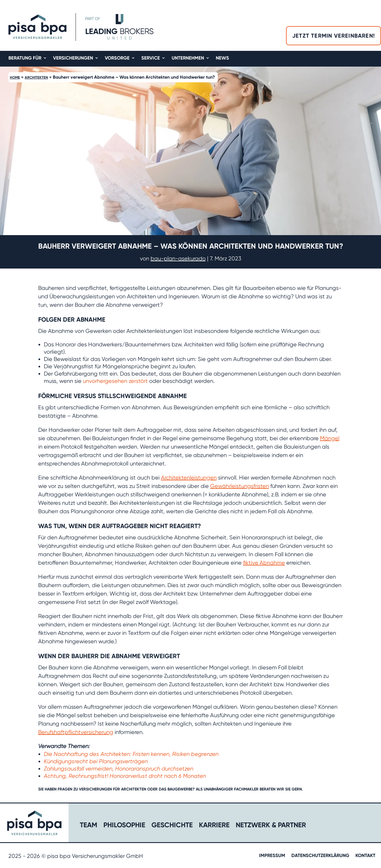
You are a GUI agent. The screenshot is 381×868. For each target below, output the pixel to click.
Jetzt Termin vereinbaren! (334, 36)
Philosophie (124, 826)
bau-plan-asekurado (178, 259)
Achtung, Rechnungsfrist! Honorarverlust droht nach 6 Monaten (125, 776)
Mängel (330, 438)
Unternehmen (188, 58)
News (222, 58)
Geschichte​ (172, 826)
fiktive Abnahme (264, 563)
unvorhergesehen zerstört (115, 381)
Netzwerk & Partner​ (271, 826)
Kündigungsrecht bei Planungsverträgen (96, 761)
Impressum (272, 856)
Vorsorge (117, 58)
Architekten (36, 77)
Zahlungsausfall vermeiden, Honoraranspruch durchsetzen (119, 769)
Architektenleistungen (189, 478)
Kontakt (365, 856)
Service (151, 58)
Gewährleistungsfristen (240, 486)
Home (15, 77)
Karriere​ (214, 826)
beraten (267, 789)
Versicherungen (73, 58)
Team (89, 826)
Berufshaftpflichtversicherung (76, 732)
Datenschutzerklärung (320, 856)
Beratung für (25, 58)
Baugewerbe (180, 789)
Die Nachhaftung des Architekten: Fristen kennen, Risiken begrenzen (131, 754)
